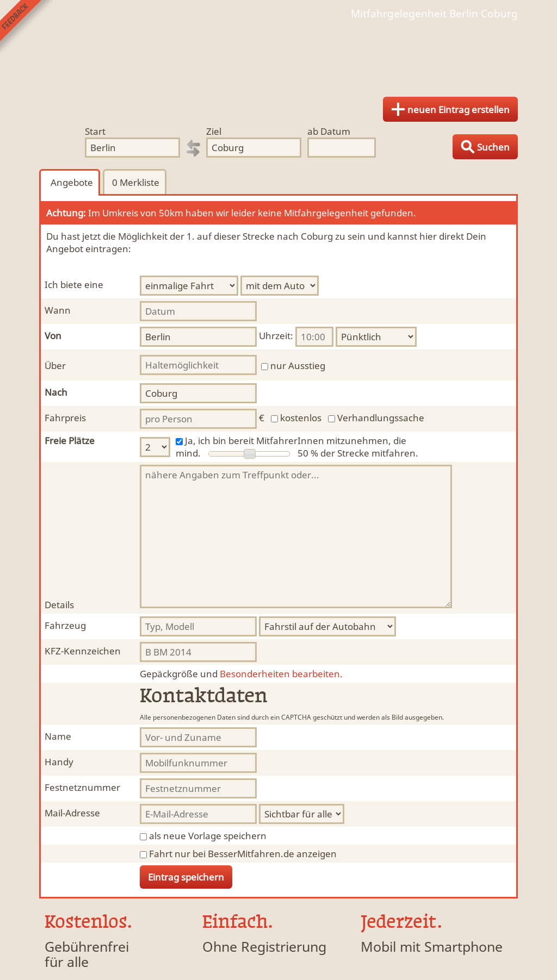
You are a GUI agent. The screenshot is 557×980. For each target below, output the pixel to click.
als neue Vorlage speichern (208, 836)
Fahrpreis (65, 418)
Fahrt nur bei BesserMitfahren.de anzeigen (243, 854)
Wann (58, 310)
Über (55, 366)
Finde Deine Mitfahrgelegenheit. (278, 54)
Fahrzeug (65, 625)
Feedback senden (26, 26)
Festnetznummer (82, 787)
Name (58, 736)
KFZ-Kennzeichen (83, 651)
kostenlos (301, 418)
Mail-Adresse (72, 813)
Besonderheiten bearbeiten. (241, 674)
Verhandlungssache (381, 418)
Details (59, 605)
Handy (59, 762)
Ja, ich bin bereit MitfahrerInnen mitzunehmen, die (296, 441)
